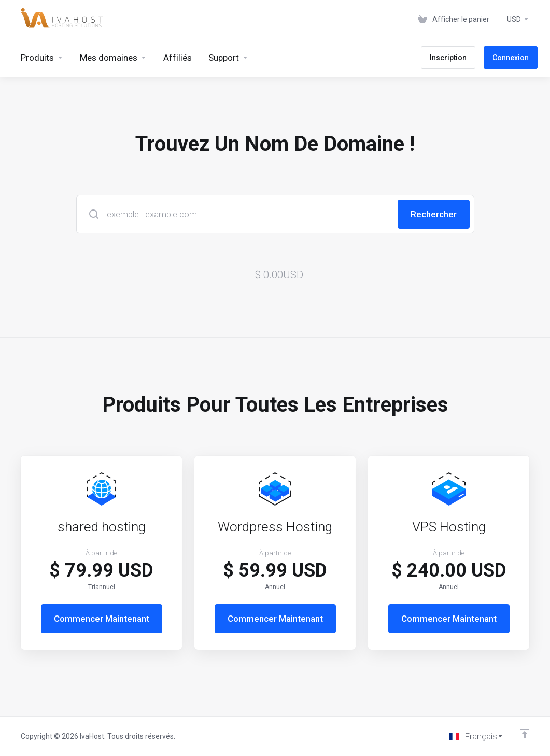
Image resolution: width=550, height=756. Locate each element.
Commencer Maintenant (102, 619)
